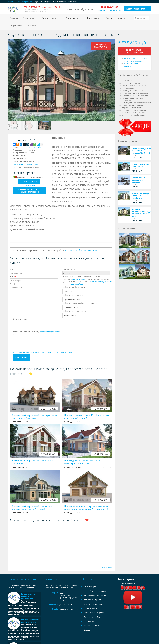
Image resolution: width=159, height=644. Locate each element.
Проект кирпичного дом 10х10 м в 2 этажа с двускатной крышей (87, 417)
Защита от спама (20, 319)
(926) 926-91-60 (65, 605)
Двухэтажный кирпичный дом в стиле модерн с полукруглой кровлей (32, 508)
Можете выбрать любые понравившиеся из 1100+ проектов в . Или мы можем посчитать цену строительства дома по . (87, 280)
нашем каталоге (79, 279)
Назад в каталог (29, 182)
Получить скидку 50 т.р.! (101, 46)
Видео (109, 18)
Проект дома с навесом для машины (138, 180)
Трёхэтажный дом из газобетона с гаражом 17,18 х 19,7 (141, 151)
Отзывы (87, 630)
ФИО (13, 269)
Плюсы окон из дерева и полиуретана (28, 596)
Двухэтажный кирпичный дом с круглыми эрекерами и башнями (34, 417)
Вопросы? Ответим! (92, 626)
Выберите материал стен (73, 295)
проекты (99, 600)
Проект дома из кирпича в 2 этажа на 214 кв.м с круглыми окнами (86, 462)
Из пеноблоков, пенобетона (96, 595)
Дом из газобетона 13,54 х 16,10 (140, 165)
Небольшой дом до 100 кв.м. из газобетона (141, 196)
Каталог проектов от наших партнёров (29, 191)
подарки (127, 66)
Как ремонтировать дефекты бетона (30, 621)
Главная (14, 18)
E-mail (13, 277)
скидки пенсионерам (133, 61)
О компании (89, 621)
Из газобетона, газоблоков (95, 591)
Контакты (33, 26)
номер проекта (69, 269)
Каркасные (88, 600)
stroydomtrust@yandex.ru (80, 9)
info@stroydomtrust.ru (69, 609)
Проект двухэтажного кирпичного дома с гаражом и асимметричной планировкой (86, 508)
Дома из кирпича (91, 587)
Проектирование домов (94, 613)
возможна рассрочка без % (135, 58)
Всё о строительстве (22, 579)
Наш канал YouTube (133, 590)
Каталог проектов (136, 9)
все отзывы (107, 567)
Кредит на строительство (95, 604)
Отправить (21, 358)
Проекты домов (90, 608)
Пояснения (17, 335)
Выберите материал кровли (74, 311)
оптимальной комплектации (26, 164)
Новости (121, 18)
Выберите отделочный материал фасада (80, 303)
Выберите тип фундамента (74, 287)
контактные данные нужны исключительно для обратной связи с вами (43, 352)
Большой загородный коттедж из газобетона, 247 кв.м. (141, 213)
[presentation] (31, 326)
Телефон (14, 284)
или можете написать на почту (37, 332)
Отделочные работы (93, 617)
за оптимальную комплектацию (135, 51)
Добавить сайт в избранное (109, 10)
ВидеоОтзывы (17, 26)
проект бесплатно (131, 63)
